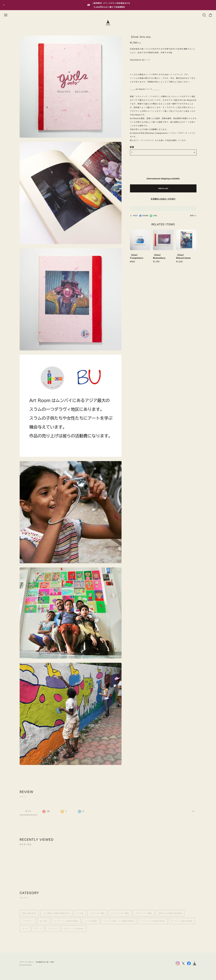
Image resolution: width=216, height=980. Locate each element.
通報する (193, 216)
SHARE (144, 216)
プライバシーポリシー (27, 962)
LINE (153, 216)
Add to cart (163, 189)
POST (134, 216)
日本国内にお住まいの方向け (163, 199)
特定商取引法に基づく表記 (45, 962)
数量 (132, 147)
